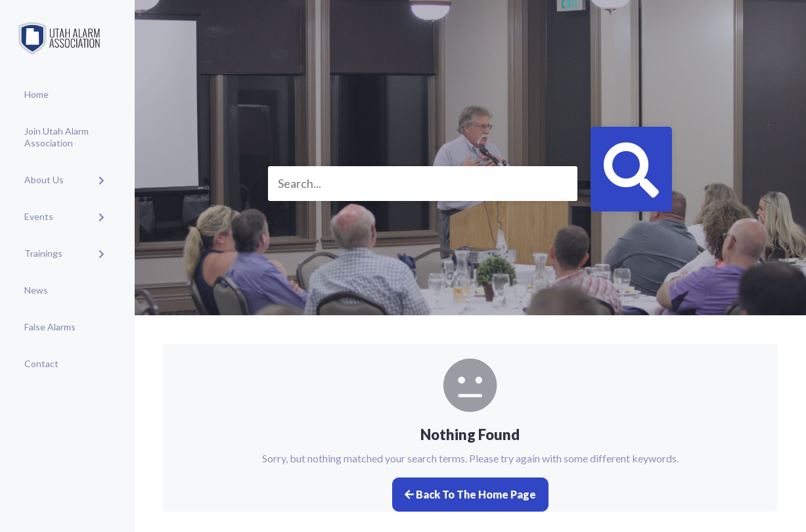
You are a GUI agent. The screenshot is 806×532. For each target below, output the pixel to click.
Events (39, 216)
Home (36, 94)
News (36, 290)
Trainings (43, 253)
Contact (41, 364)
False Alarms (50, 327)
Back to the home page (470, 494)
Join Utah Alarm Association (56, 137)
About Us (44, 180)
